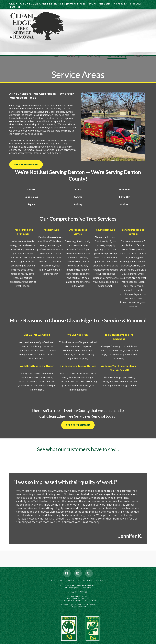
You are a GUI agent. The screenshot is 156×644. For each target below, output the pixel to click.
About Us (73, 581)
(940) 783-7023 (76, 4)
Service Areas (86, 581)
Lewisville (87, 600)
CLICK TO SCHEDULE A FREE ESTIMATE (36, 4)
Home (53, 581)
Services (62, 581)
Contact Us (100, 581)
